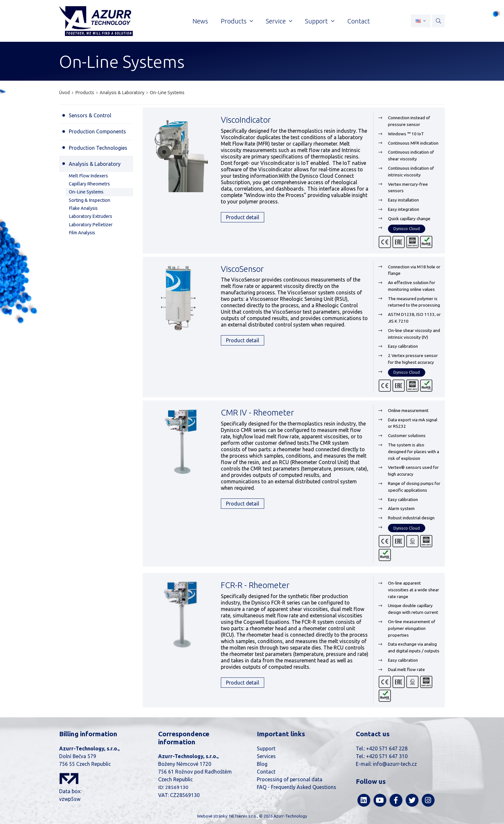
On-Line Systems (167, 93)
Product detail (243, 217)
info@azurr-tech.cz (395, 764)
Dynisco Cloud (407, 228)
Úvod (64, 93)
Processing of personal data (290, 779)
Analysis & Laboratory (122, 93)
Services (266, 756)
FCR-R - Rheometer (255, 585)
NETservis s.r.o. (243, 816)
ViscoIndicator (246, 120)
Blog (262, 764)
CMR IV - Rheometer (257, 412)
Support (266, 748)
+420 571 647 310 (387, 756)
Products (85, 93)
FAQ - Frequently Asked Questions (297, 787)
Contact (266, 772)
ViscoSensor (242, 269)
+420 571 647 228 (387, 748)
